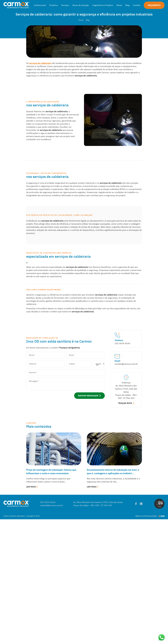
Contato (137, 5)
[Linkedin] (141, 504)
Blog (127, 5)
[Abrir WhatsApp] (162, 637)
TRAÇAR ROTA (126, 403)
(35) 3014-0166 (48, 502)
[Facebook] (136, 504)
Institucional (40, 5)
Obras (119, 5)
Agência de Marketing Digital (146, 516)
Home (81, 20)
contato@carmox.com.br (51, 505)
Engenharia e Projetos (103, 5)
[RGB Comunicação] (161, 516)
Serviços (65, 5)
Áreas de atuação (81, 5)
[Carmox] (16, 5)
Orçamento (154, 5)
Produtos (53, 5)
